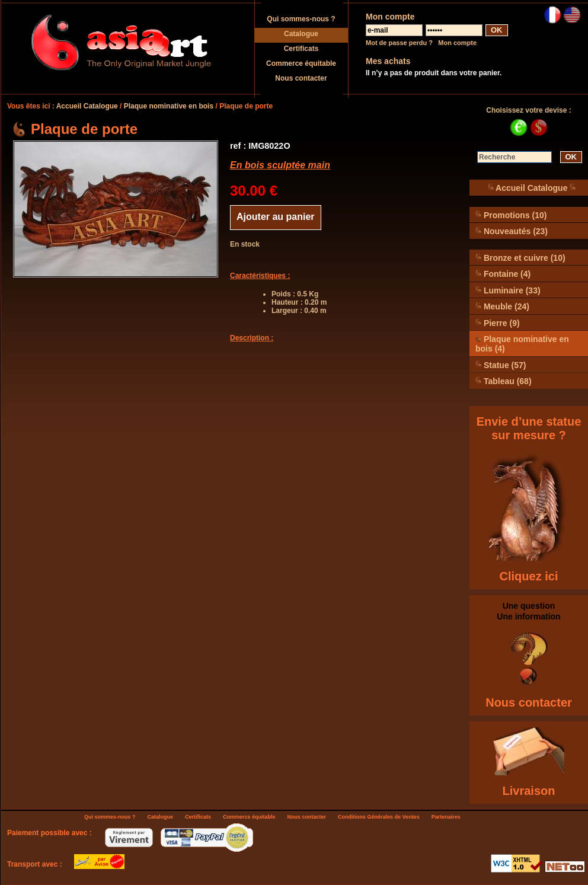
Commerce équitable (301, 63)
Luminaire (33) (508, 290)
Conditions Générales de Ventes (379, 817)
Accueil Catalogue (87, 106)
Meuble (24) (502, 306)
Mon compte (457, 43)
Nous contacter (301, 78)
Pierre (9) (498, 323)
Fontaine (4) (503, 274)
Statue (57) (501, 365)
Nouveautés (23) (512, 231)
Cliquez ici (529, 576)
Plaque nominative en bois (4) (522, 344)
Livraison (529, 791)
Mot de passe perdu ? (399, 43)
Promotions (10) (511, 215)
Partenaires (446, 817)
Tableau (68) (504, 381)
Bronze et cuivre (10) (520, 258)
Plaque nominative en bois (169, 106)
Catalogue (301, 34)
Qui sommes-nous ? (301, 19)
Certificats (301, 49)
